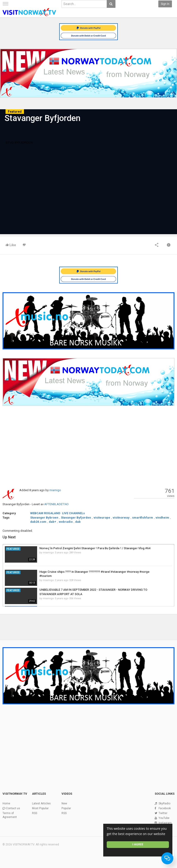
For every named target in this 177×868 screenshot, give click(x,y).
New (64, 803)
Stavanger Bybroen (44, 518)
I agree (138, 844)
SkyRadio (164, 803)
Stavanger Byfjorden (76, 518)
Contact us (13, 808)
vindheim (162, 518)
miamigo (55, 490)
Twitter (163, 813)
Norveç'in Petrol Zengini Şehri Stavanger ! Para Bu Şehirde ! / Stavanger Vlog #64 (95, 548)
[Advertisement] (88, 447)
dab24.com (38, 522)
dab (78, 522)
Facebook (165, 808)
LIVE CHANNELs (73, 513)
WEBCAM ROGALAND (45, 513)
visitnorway (121, 518)
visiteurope (102, 518)
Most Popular (40, 808)
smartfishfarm (143, 518)
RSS (35, 813)
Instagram (165, 823)
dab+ (53, 522)
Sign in (165, 4)
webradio (66, 522)
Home (6, 803)
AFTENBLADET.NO (56, 504)
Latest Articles (41, 803)
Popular (66, 808)
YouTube (164, 818)
